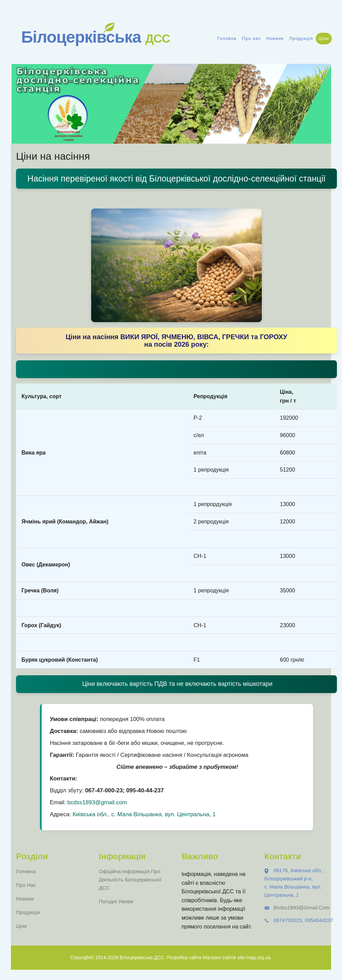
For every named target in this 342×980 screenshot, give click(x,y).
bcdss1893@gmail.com (97, 802)
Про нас (251, 38)
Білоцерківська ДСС (142, 957)
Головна (227, 38)
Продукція (301, 38)
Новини (275, 38)
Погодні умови (116, 901)
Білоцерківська (96, 37)
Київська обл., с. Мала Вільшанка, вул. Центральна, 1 (144, 814)
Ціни (324, 38)
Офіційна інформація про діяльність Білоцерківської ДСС (130, 880)
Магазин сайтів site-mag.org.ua (237, 957)
